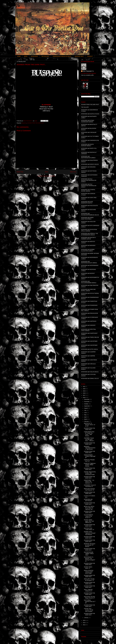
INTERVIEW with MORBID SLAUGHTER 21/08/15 (88, 250)
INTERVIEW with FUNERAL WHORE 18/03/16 (88, 190)
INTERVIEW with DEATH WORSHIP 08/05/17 (87, 145)
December (87, 399)
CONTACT (90, 56)
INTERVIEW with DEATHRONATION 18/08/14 (88, 157)
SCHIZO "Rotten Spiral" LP (88, 568)
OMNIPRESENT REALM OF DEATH (62, 56)
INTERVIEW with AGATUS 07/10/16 (90, 114)
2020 (84, 389)
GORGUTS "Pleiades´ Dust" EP (89, 460)
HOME (19, 56)
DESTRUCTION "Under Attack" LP (89, 529)
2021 (84, 387)
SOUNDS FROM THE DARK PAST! (36, 123)
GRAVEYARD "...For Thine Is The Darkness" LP (89, 482)
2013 (84, 625)
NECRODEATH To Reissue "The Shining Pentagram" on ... (90, 559)
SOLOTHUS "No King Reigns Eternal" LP (89, 597)
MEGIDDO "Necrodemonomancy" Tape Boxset (90, 448)
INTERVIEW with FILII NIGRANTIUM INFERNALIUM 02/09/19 (89, 180)
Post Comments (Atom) (50, 176)
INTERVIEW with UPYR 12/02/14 (89, 349)
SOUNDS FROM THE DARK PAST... (89, 429)
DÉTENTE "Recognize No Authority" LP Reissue (90, 545)
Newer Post (20, 172)
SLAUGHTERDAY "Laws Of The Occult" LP (88, 516)
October (86, 404)
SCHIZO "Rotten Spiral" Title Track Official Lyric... (89, 521)
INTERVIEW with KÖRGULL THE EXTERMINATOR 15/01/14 (89, 234)
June (86, 413)
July (85, 410)
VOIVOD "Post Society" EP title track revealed (89, 610)
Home (47, 172)
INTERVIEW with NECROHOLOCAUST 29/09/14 (89, 262)
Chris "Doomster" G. (88, 71)
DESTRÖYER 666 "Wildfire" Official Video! (89, 554)
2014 (84, 623)
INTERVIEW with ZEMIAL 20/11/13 (90, 378)
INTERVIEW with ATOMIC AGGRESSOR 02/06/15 (88, 121)
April (85, 417)
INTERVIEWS (34, 56)
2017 (84, 395)
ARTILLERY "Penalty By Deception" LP (89, 580)
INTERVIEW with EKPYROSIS (88, 500)
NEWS (26, 56)
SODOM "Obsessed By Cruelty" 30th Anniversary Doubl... (90, 473)
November (87, 402)
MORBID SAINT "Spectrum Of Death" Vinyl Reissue (90, 533)
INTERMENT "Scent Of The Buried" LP (90, 486)
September (87, 406)
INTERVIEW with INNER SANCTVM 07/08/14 (87, 218)
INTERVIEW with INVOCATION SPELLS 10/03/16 (89, 230)
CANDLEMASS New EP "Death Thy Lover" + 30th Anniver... (89, 434)
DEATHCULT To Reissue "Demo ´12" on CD (90, 425)
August (86, 408)
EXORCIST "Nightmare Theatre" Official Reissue (90, 465)
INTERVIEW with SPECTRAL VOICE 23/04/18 (89, 330)
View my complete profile (87, 75)
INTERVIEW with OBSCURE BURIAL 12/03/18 (88, 290)
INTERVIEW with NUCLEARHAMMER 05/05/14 (89, 282)
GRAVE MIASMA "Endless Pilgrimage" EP (90, 456)
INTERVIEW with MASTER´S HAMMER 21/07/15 (88, 238)
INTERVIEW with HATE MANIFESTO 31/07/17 (87, 202)
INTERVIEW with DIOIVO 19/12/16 (90, 164)
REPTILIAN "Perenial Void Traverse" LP (89, 489)
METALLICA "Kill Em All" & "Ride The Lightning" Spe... (89, 508)
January (86, 618)
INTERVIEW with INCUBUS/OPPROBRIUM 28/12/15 (90, 214)
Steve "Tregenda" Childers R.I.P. (88, 590)
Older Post (73, 172)
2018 (84, 393)
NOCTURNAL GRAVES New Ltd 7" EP (90, 602)
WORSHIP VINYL (79, 56)
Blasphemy (24, 123)
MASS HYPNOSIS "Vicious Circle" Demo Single (89, 572)
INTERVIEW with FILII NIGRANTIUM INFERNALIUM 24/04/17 (89, 186)
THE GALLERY (45, 56)
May (85, 415)
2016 (84, 397)
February (87, 421)
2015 (84, 620)
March (86, 419)
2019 (84, 391)
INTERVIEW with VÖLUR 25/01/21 (90, 372)
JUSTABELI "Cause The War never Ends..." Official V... (89, 439)
